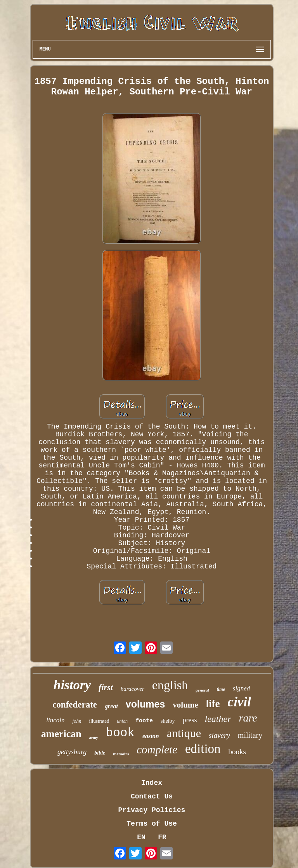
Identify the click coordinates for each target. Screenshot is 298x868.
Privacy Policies (152, 810)
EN (141, 837)
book (120, 733)
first (106, 687)
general (202, 690)
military (250, 735)
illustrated (99, 721)
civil (239, 702)
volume (185, 705)
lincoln (55, 720)
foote (144, 721)
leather (218, 719)
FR (162, 837)
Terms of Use (152, 824)
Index (152, 783)
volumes (145, 704)
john (77, 721)
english (170, 685)
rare (248, 718)
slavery (219, 735)
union (122, 721)
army (94, 738)
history (72, 685)
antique (184, 733)
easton (151, 736)
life (213, 704)
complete (157, 749)
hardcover (133, 689)
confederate (75, 705)
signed (241, 688)
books (237, 752)
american (61, 734)
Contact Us (152, 797)
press (190, 720)
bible (100, 753)
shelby (168, 721)
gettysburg (72, 752)
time (221, 689)
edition (203, 749)
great (111, 706)
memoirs (121, 754)
